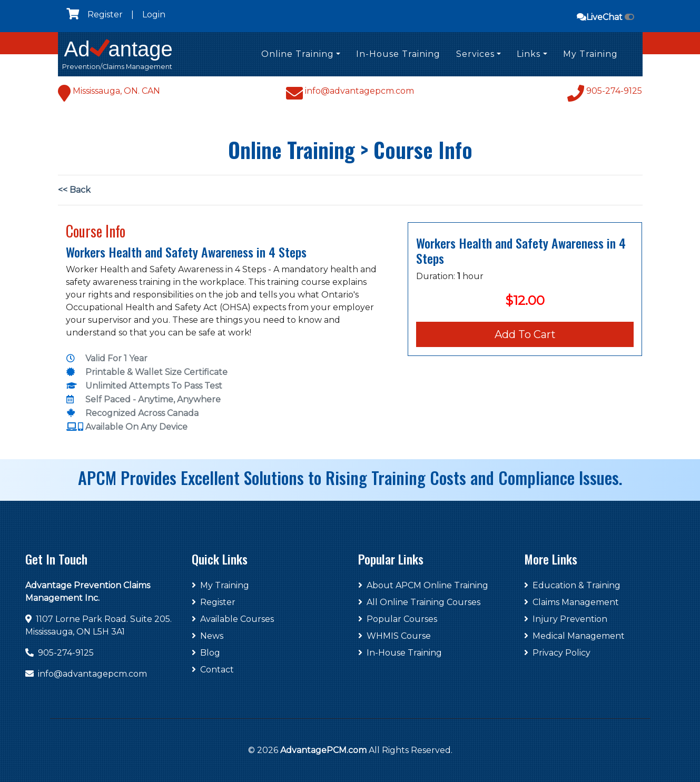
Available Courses (233, 619)
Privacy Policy (557, 653)
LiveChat (605, 17)
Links (529, 54)
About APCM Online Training (423, 585)
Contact (213, 670)
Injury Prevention (566, 619)
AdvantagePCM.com (323, 750)
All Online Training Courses (419, 602)
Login (154, 14)
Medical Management (574, 636)
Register (105, 14)
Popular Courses (398, 619)
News (208, 636)
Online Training (298, 54)
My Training (590, 54)
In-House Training (398, 54)
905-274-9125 (66, 653)
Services (475, 54)
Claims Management (571, 602)
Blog (206, 653)
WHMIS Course (395, 636)
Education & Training (572, 585)
